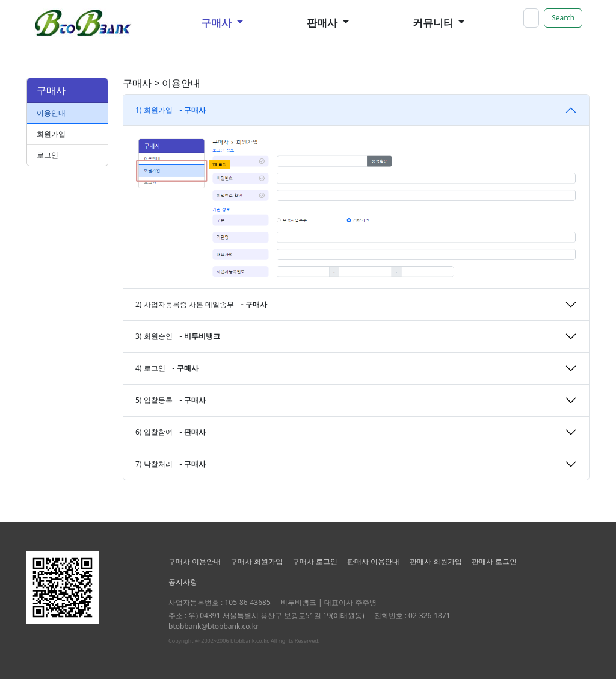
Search (563, 18)
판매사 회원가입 (436, 561)
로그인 (48, 155)
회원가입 (51, 134)
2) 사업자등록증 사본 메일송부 (201, 304)
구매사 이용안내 (195, 561)
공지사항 (183, 582)
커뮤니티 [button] (434, 23)
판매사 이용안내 (373, 561)
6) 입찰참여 (171, 432)
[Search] (531, 18)
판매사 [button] (323, 23)
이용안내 (51, 113)
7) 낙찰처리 (171, 464)
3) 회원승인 (178, 336)
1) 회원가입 (171, 110)
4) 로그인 (167, 368)
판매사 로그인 (494, 561)
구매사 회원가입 (257, 561)
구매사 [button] (217, 23)
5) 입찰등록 (171, 400)
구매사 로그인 (315, 561)
